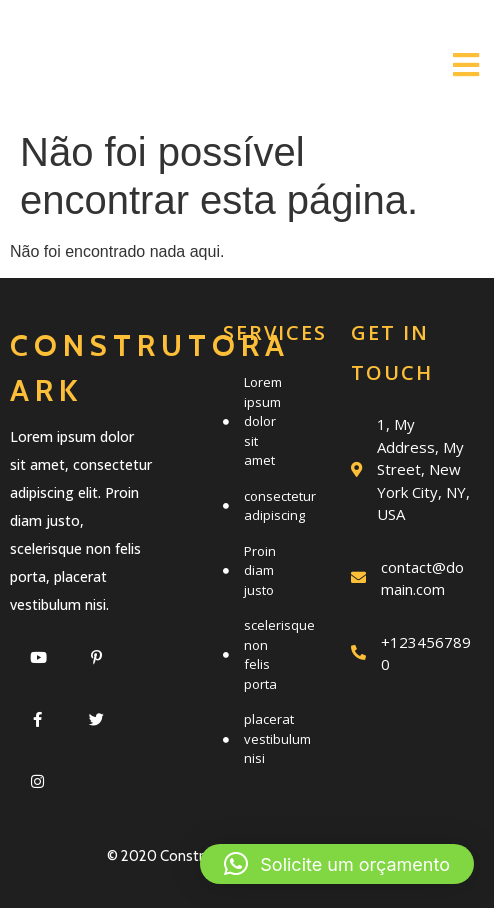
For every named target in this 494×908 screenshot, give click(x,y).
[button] (337, 864)
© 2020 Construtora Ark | (188, 856)
